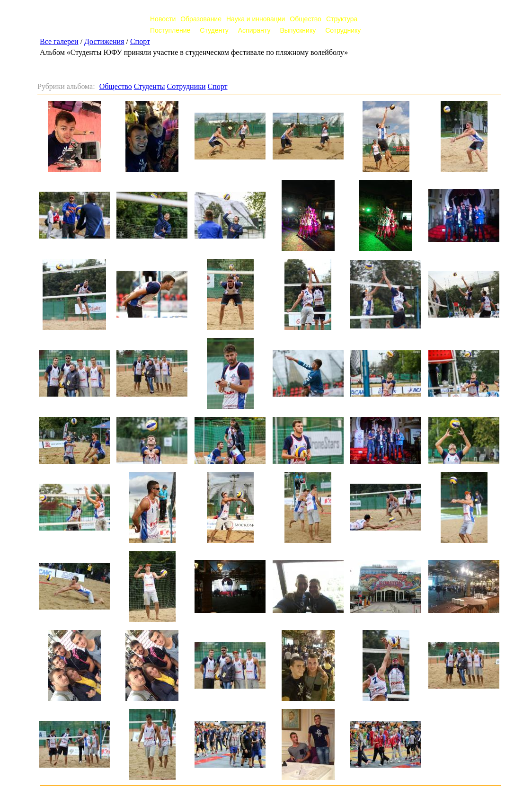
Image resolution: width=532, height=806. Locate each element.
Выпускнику (298, 30)
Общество (306, 19)
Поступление (170, 30)
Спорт (140, 41)
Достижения (104, 41)
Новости (163, 19)
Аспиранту (254, 30)
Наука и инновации (256, 19)
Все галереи (59, 41)
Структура (342, 19)
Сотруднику (343, 30)
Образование (201, 19)
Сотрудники (186, 86)
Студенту (214, 30)
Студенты (150, 86)
